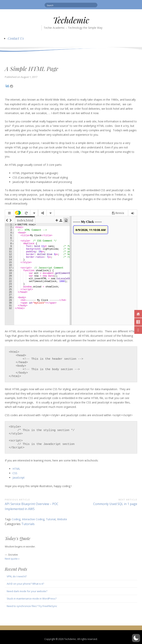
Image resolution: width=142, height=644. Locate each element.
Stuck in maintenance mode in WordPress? (32, 599)
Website (62, 519)
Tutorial (51, 519)
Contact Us (16, 38)
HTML (17, 469)
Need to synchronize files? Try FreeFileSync (32, 606)
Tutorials (28, 524)
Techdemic (71, 20)
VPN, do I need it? (17, 576)
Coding (16, 519)
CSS (15, 473)
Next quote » (12, 559)
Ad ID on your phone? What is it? (25, 584)
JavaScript (19, 478)
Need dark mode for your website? (27, 591)
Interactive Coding (33, 519)
